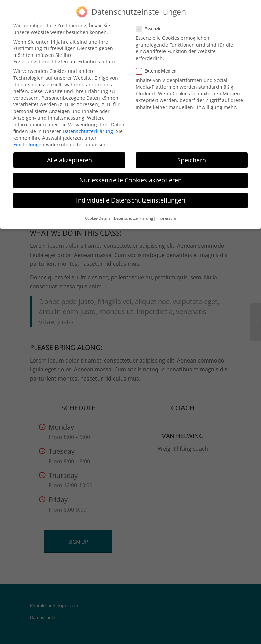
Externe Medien (159, 71)
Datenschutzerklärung (88, 131)
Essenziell (152, 29)
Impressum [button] (166, 218)
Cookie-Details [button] (98, 218)
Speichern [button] (192, 160)
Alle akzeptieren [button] (69, 160)
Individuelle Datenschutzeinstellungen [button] (131, 200)
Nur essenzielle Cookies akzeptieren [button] (130, 180)
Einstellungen (29, 144)
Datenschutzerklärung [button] (133, 218)
